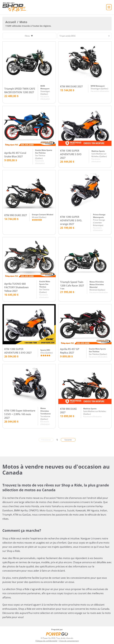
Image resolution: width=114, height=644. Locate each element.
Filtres (29, 36)
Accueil (11, 22)
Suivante (68, 440)
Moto (23, 22)
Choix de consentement (69, 641)
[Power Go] (57, 634)
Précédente (46, 440)
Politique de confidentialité (46, 641)
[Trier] (85, 36)
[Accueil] (15, 7)
